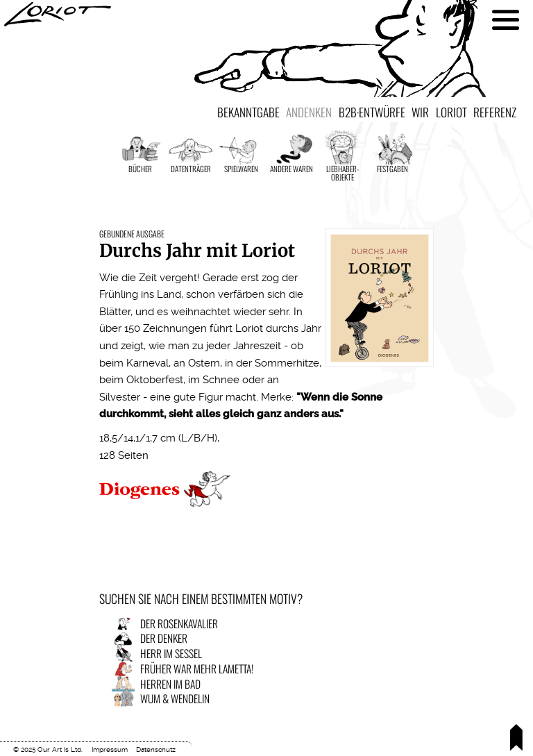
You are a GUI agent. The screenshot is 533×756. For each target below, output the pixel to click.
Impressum (110, 749)
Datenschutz (156, 749)
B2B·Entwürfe (372, 112)
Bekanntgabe (248, 112)
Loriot (451, 112)
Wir (420, 112)
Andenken (309, 112)
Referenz (495, 112)
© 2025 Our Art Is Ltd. (48, 749)
